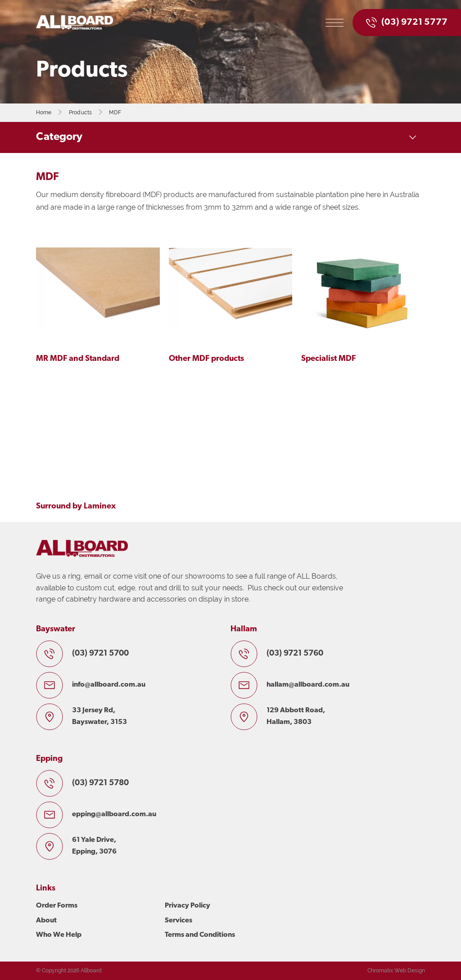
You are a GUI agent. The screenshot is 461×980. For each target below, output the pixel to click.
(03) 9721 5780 (100, 783)
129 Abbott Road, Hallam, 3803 (296, 716)
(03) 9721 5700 (100, 654)
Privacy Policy (188, 906)
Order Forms (57, 906)
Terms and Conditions (200, 935)
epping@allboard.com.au (114, 814)
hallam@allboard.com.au (308, 685)
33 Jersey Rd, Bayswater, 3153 (99, 716)
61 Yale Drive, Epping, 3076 (94, 846)
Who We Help (59, 935)
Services (179, 921)
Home (44, 112)
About (46, 921)
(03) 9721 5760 (295, 654)
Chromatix (380, 971)
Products (80, 112)
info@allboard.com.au (109, 685)
